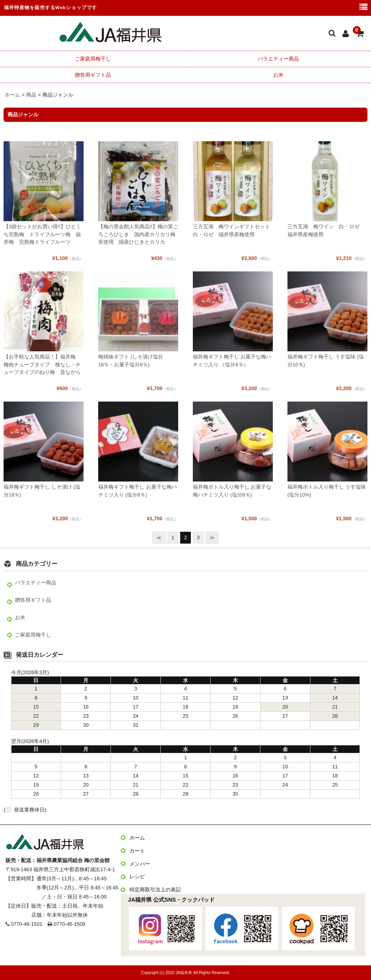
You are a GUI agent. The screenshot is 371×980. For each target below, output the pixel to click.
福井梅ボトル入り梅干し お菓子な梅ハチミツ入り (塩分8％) (232, 491)
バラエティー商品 (278, 59)
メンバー (140, 864)
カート (137, 851)
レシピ (137, 877)
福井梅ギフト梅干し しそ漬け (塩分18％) (42, 491)
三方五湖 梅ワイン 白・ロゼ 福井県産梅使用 (326, 230)
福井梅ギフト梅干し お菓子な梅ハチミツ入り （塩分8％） (232, 360)
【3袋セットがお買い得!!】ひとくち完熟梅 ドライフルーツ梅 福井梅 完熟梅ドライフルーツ (42, 234)
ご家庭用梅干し (93, 59)
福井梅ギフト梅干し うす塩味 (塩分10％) (326, 360)
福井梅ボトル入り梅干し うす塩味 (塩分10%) (327, 491)
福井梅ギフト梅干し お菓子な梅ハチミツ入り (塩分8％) (138, 491)
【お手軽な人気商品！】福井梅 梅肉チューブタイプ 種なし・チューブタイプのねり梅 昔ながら (42, 364)
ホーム (137, 838)
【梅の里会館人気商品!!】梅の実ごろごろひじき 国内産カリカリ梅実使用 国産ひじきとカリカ (138, 234)
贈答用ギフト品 (93, 75)
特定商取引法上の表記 (155, 890)
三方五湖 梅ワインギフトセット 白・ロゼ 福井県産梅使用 (233, 230)
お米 (278, 75)
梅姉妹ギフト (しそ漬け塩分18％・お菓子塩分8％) (131, 360)
